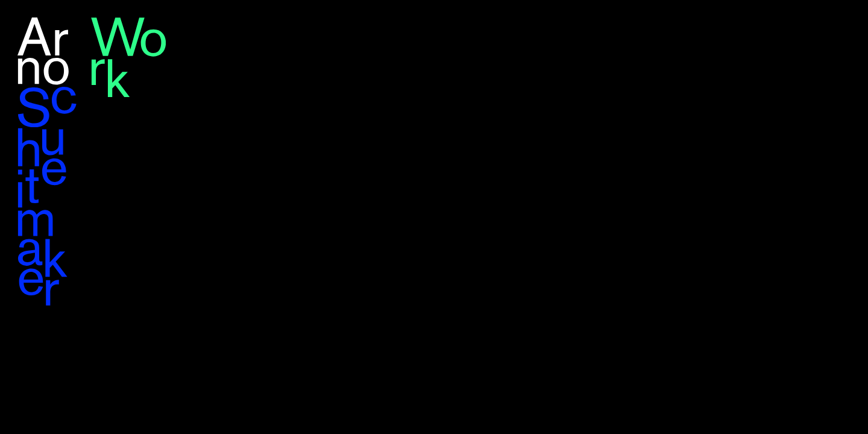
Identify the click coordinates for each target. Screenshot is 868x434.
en (827, 24)
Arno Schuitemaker (47, 162)
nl (846, 24)
